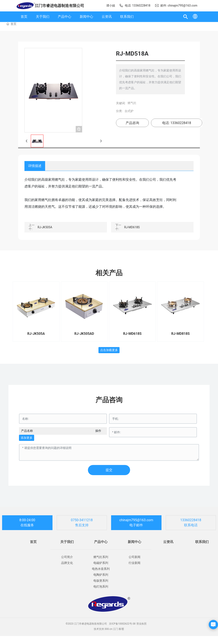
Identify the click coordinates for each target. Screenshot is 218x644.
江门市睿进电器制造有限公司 (59, 6)
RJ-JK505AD (84, 334)
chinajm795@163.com (136, 520)
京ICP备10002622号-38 (122, 624)
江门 (116, 629)
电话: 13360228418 (135, 5)
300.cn (108, 629)
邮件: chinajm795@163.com (176, 5)
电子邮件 (136, 525)
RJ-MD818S (180, 334)
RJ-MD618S (132, 227)
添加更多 (27, 438)
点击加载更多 (109, 350)
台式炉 (127, 111)
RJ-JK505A (45, 227)
